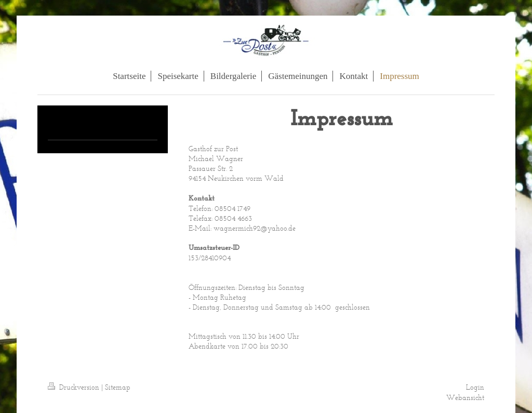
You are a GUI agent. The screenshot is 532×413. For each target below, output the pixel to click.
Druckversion (75, 387)
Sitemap (118, 387)
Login (475, 387)
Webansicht (465, 398)
